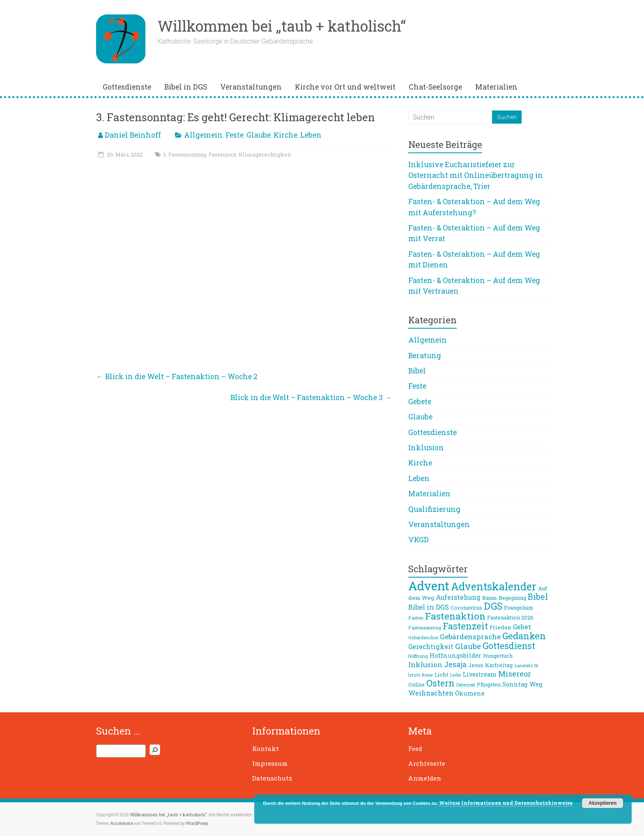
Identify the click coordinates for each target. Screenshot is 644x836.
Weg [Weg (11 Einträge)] (536, 684)
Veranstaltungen (251, 87)
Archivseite (427, 763)
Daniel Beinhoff (133, 135)
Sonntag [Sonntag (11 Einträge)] (515, 684)
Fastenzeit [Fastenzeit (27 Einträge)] (465, 626)
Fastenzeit (222, 154)
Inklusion (426, 448)
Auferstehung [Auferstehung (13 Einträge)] (458, 597)
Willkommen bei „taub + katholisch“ (282, 26)
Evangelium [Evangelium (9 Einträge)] (519, 608)
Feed (415, 748)
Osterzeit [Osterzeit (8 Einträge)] (466, 685)
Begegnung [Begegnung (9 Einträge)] (512, 598)
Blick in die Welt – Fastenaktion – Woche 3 (311, 397)
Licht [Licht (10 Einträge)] (442, 675)
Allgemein (203, 135)
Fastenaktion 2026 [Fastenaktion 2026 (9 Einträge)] (510, 617)
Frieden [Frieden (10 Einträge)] (500, 627)
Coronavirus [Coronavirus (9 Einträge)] (466, 608)
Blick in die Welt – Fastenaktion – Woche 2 (177, 377)
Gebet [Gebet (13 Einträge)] (522, 627)
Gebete (420, 402)
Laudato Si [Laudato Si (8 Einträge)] (526, 665)
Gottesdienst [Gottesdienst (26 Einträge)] (509, 646)
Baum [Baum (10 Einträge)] (490, 598)
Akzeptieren (603, 803)
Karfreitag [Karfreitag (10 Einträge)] (499, 665)
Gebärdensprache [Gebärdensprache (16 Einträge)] (470, 637)
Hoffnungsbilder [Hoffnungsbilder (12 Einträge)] (455, 655)
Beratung (425, 356)
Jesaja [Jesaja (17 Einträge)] (455, 664)
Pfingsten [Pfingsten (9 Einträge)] (489, 684)
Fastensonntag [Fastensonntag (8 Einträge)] (425, 628)
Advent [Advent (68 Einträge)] (429, 586)
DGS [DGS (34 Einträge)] (493, 606)
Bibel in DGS (186, 87)
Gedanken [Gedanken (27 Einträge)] (524, 636)
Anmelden (425, 778)
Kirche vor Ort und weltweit (345, 87)
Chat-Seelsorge (435, 87)
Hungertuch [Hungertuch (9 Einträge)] (498, 656)
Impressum (270, 763)
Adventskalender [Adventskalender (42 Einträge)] (494, 586)
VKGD (419, 540)
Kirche (285, 135)
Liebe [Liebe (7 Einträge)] (456, 675)
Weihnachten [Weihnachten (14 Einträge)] (431, 693)
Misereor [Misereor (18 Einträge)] (515, 674)
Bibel (417, 371)
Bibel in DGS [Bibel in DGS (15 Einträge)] (429, 607)
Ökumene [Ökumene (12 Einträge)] (470, 693)
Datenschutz (272, 778)
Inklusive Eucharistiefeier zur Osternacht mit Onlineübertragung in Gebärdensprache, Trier (476, 175)
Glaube (259, 135)
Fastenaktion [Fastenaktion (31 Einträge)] (455, 616)
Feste (235, 135)
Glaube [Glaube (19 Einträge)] (468, 646)
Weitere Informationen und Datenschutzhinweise (506, 803)
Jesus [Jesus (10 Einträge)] (476, 665)
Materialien (496, 87)
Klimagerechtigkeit (265, 154)
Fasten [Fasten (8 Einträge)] (416, 618)
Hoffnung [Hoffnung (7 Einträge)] (418, 656)
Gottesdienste (127, 87)
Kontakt (266, 748)
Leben (311, 135)
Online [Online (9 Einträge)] (416, 684)
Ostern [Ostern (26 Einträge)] (440, 683)
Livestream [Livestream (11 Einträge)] (480, 674)
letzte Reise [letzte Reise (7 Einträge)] (421, 675)
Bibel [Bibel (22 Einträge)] (538, 596)
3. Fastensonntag (185, 154)
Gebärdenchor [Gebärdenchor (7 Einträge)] (423, 638)
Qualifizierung (434, 509)
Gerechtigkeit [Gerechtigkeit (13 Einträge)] (431, 647)
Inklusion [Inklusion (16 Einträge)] (425, 664)
